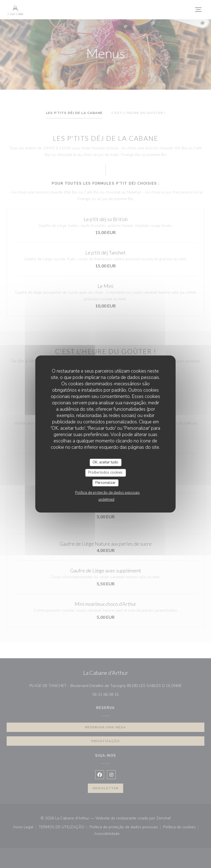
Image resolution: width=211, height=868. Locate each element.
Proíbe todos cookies (105, 473)
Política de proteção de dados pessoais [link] (107, 493)
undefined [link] (106, 500)
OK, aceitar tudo (105, 462)
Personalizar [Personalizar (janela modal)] (106, 483)
